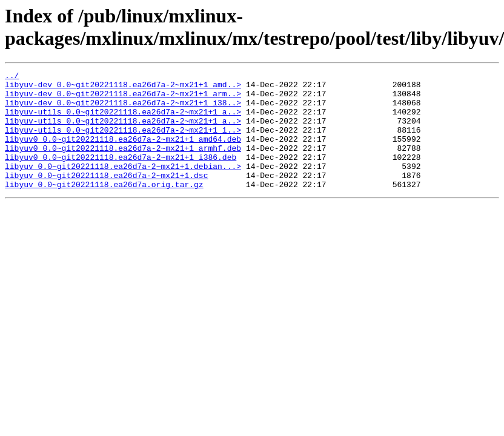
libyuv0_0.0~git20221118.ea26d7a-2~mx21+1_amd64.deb (123, 153)
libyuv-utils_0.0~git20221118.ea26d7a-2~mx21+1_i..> (123, 142)
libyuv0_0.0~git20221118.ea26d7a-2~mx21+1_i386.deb (121, 175)
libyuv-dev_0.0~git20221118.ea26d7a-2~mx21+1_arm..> (123, 99)
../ (12, 77)
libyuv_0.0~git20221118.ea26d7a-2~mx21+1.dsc (106, 197)
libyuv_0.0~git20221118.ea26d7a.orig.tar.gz (104, 208)
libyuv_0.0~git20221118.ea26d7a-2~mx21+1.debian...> (123, 186)
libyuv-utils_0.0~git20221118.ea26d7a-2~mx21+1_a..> (123, 121)
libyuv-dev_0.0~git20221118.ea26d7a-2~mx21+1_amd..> (123, 88)
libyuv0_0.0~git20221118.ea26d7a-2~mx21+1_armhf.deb (123, 164)
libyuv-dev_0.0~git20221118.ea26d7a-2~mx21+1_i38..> (123, 110)
